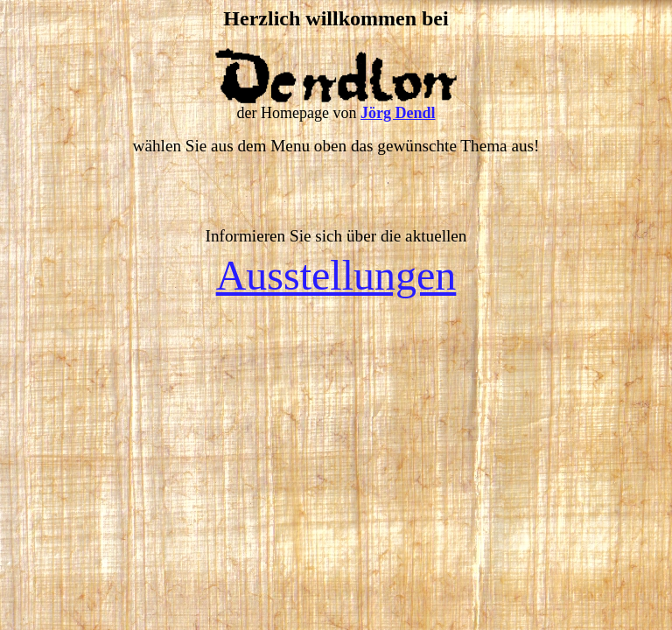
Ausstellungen (336, 275)
